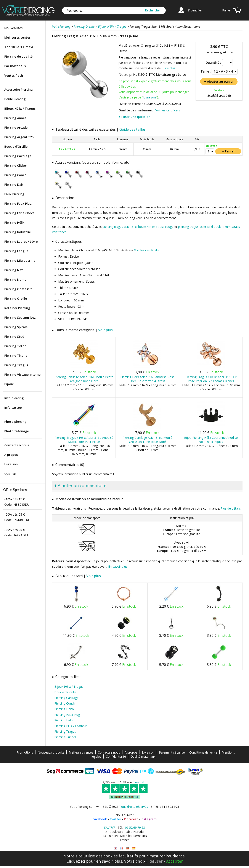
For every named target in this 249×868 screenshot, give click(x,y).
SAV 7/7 (109, 828)
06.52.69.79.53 (135, 828)
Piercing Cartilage (18, 156)
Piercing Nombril (17, 280)
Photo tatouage (17, 431)
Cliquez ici (76, 861)
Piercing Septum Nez (20, 318)
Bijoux (9, 384)
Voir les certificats (168, 110)
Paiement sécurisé (172, 752)
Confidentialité (116, 756)
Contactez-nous (17, 445)
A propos (11, 455)
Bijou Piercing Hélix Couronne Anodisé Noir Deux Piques (211, 440)
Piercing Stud (14, 337)
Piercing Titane (16, 356)
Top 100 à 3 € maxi (19, 47)
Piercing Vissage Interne (22, 375)
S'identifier (195, 10)
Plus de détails (231, 508)
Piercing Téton (15, 346)
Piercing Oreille (16, 299)
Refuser (156, 861)
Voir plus (105, 330)
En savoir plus (118, 566)
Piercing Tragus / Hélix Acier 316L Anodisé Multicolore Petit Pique (84, 440)
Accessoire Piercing (18, 89)
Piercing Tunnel (65, 737)
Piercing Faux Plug (18, 204)
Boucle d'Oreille (16, 147)
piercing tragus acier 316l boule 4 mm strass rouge (138, 227)
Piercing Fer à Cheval (20, 213)
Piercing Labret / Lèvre (21, 242)
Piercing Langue (16, 251)
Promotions (25, 752)
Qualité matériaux (143, 756)
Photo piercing (15, 422)
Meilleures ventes (17, 37)
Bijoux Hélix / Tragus (20, 108)
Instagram (149, 819)
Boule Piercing (15, 99)
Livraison (11, 464)
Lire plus (169, 68)
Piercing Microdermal (20, 261)
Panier (227, 10)
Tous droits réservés (134, 807)
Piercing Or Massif (18, 289)
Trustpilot (140, 782)
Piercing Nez (14, 270)
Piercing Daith (15, 185)
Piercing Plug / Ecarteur (71, 726)
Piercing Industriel (18, 232)
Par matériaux (15, 66)
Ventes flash (14, 75)
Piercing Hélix (14, 223)
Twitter (115, 819)
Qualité (10, 474)
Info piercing (14, 398)
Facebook (100, 819)
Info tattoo (13, 408)
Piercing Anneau (16, 118)
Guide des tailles (133, 129)
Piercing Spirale (16, 327)
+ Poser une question (134, 117)
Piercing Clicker (16, 166)
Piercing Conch (15, 175)
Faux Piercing (14, 194)
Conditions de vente (203, 752)
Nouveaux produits (51, 752)
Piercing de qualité (18, 56)
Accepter (174, 861)
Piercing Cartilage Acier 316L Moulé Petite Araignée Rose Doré (84, 379)
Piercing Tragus (16, 365)
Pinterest (131, 819)
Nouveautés (13, 28)
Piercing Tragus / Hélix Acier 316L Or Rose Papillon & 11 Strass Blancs (211, 379)
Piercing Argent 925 (19, 137)
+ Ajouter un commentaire (80, 485)
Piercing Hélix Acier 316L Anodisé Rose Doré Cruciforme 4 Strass (147, 379)
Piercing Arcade (16, 128)
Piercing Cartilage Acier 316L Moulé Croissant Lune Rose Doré (147, 440)
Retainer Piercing (17, 308)
